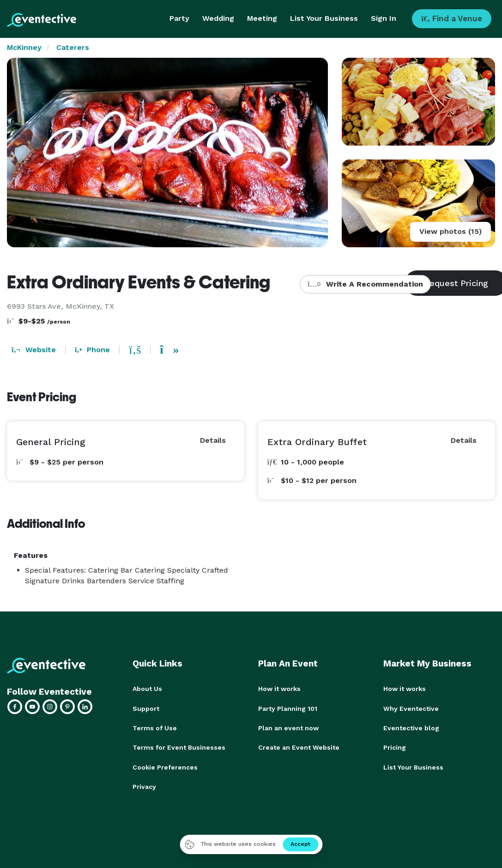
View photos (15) (451, 231)
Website (34, 350)
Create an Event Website (299, 747)
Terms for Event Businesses (179, 747)
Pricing (395, 747)
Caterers (73, 47)
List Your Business (324, 18)
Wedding (218, 18)
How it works (279, 689)
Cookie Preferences (165, 766)
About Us (147, 689)
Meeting (262, 18)
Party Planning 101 (288, 708)
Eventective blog (411, 727)
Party (179, 18)
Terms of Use (155, 727)
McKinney (24, 47)
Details (213, 440)
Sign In (384, 18)
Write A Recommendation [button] (365, 284)
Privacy (144, 786)
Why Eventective (411, 708)
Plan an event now (288, 727)
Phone (92, 350)
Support (146, 708)
